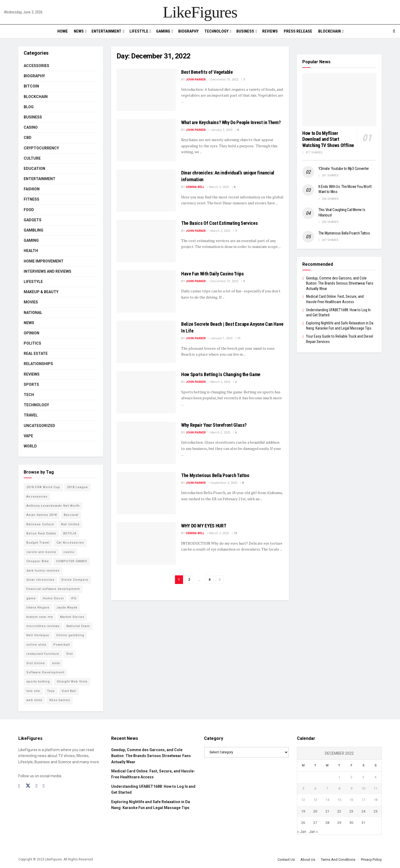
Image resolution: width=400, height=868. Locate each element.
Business (245, 31)
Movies (31, 302)
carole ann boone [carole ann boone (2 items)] (41, 552)
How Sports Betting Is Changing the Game (221, 374)
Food (29, 210)
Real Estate (36, 353)
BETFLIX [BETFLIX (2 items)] (70, 533)
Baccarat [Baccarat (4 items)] (71, 515)
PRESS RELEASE (298, 31)
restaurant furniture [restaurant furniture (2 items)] (43, 654)
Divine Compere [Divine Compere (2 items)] (75, 580)
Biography (188, 31)
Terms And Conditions (338, 860)
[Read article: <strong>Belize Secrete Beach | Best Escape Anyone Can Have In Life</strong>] (146, 342)
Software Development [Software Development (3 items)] (45, 672)
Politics (32, 343)
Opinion (31, 333)
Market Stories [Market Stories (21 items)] (72, 617)
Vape (28, 436)
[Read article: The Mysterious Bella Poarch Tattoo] (146, 493)
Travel (31, 415)
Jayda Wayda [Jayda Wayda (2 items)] (67, 608)
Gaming (163, 31)
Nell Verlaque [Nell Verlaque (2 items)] (38, 635)
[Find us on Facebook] (19, 786)
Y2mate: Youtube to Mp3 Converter (344, 169)
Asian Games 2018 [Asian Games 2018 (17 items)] (42, 515)
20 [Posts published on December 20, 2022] (315, 811)
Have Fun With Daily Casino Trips (212, 274)
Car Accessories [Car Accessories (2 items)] (70, 543)
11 (238, 338)
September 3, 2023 (223, 483)
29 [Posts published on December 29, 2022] (339, 823)
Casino (31, 127)
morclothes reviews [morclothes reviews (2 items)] (43, 626)
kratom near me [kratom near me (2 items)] (40, 617)
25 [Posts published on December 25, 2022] (376, 811)
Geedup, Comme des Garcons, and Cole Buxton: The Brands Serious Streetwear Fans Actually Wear (340, 283)
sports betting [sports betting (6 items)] (38, 682)
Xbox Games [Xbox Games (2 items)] (60, 700)
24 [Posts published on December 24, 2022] (363, 811)
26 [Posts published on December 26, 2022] (303, 823)
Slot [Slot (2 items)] (69, 654)
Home (63, 31)
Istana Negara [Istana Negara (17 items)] (38, 608)
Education (34, 169)
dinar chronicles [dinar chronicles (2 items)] (40, 580)
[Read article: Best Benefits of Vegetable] (146, 90)
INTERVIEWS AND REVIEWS (48, 271)
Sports (31, 384)
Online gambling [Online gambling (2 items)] (70, 635)
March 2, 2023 (218, 187)
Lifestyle (139, 31)
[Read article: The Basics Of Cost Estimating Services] (146, 241)
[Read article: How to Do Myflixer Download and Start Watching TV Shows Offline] (339, 100)
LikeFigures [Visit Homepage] (200, 12)
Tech (29, 395)
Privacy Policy (371, 860)
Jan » (313, 832)
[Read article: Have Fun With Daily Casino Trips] (146, 291)
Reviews (270, 31)
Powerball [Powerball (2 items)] (62, 645)
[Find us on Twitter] (28, 786)
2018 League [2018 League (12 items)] (78, 487)
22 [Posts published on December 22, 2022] (339, 811)
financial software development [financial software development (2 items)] (53, 589)
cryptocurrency (41, 148)
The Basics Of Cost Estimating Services (219, 223)
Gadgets (33, 220)
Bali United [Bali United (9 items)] (70, 524)
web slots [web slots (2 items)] (34, 700)
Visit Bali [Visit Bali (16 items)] (69, 691)
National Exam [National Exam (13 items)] (78, 626)
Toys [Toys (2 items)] (51, 691)
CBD (28, 138)
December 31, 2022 (223, 80)
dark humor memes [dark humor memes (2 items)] (43, 571)
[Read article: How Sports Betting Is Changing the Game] (146, 392)
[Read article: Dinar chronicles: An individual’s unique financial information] (146, 190)
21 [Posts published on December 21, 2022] (327, 811)
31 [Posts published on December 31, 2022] (363, 823)
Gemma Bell (195, 187)
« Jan (302, 832)
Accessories (36, 66)
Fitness (31, 199)
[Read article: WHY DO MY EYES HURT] (146, 543)
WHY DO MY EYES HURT (204, 526)
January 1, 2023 (220, 338)
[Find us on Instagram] (37, 786)
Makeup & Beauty (41, 292)
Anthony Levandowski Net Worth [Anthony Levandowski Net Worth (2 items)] (53, 506)
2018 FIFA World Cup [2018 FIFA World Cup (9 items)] (43, 487)
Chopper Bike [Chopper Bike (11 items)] (38, 561)
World (30, 446)
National (33, 313)
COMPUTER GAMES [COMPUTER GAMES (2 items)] (72, 561)
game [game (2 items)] (31, 598)
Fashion (32, 189)
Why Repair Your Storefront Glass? (214, 425)
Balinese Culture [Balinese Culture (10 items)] (40, 524)
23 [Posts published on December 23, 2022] (351, 811)
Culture (32, 158)
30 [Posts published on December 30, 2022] (351, 823)
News (79, 31)
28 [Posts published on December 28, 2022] (327, 823)
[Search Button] (394, 31)
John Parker (196, 80)
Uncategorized (39, 426)
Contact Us (286, 860)
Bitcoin (31, 86)
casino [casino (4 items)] (69, 552)
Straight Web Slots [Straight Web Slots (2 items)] (72, 682)
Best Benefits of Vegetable (207, 72)
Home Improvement (44, 261)
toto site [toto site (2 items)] (33, 691)
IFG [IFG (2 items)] (74, 598)
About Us (308, 860)
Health (31, 251)
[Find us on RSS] (44, 786)
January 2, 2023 (220, 130)
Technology (217, 31)
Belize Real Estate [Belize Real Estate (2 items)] (41, 533)
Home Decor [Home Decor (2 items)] (53, 598)
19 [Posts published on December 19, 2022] (303, 811)
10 (234, 533)
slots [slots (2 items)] (56, 663)
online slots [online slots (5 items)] (36, 645)
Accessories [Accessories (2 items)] (37, 497)
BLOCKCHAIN (329, 31)
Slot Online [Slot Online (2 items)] (36, 663)
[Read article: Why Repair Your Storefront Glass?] (146, 443)
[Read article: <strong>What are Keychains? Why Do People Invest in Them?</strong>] (146, 140)
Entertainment (106, 31)
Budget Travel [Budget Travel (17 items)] (38, 543)
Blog (29, 107)
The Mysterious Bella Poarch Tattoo (215, 475)
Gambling (34, 230)
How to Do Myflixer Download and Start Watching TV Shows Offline (328, 139)
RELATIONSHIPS (38, 364)
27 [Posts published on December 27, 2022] (315, 823)
